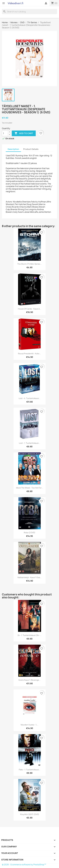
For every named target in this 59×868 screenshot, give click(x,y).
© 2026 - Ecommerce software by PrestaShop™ (24, 865)
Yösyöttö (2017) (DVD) (29, 814)
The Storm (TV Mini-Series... (29, 264)
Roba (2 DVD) (29, 533)
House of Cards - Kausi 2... (29, 309)
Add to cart (24, 133)
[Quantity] (5, 133)
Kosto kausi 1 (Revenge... (30, 680)
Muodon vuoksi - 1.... (30, 725)
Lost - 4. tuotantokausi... (29, 398)
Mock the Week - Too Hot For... (30, 488)
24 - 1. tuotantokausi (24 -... (29, 635)
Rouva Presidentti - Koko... (29, 354)
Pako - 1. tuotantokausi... (30, 770)
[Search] (29, 12)
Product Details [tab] (31, 149)
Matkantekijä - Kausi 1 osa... (29, 577)
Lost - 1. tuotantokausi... (29, 443)
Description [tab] (13, 149)
